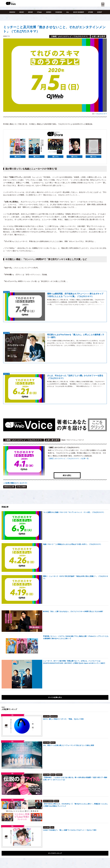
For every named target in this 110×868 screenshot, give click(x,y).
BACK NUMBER (79, 12)
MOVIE (30, 12)
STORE (91, 12)
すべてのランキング (55, 842)
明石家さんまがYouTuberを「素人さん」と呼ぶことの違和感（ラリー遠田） (76, 336)
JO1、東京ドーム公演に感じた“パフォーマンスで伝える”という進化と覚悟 (69, 734)
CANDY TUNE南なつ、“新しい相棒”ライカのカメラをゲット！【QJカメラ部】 (70, 819)
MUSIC (22, 12)
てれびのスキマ (101, 114)
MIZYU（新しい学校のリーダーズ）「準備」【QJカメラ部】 (64, 708)
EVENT (100, 12)
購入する (18, 157)
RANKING (59, 12)
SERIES (49, 12)
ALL (68, 12)
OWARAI (12, 12)
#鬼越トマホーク (67, 440)
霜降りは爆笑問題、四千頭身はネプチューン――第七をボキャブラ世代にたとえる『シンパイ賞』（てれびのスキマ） (75, 295)
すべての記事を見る (55, 686)
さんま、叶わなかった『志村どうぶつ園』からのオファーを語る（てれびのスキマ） (75, 377)
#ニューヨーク (79, 440)
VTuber (39, 12)
